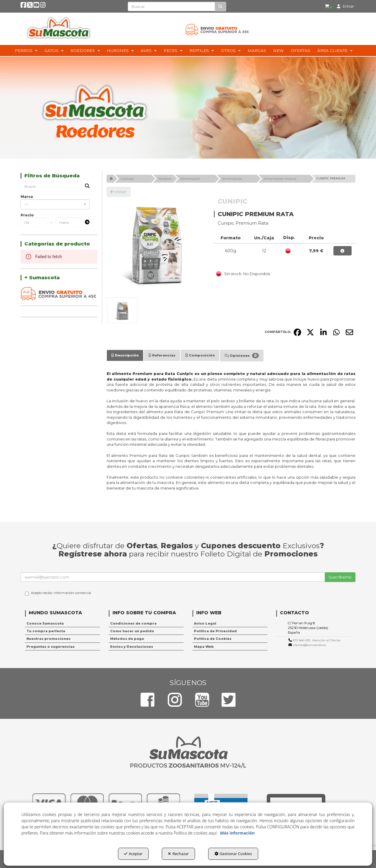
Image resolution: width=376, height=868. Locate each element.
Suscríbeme (340, 577)
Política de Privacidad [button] (215, 631)
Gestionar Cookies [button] (233, 854)
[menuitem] (324, 7)
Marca (27, 197)
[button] (24, 7)
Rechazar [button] (178, 854)
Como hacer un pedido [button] (132, 631)
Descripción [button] (125, 355)
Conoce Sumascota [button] (45, 623)
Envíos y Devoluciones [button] (132, 647)
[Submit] (85, 222)
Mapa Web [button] (204, 647)
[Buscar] (220, 7)
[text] (171, 6)
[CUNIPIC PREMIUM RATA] (156, 246)
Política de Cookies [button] (213, 639)
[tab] (125, 355)
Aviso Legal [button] (205, 623)
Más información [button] (237, 833)
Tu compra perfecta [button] (46, 631)
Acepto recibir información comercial (58, 593)
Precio (27, 215)
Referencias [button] (162, 355)
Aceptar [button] (133, 854)
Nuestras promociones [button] (48, 639)
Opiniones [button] (242, 356)
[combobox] (55, 204)
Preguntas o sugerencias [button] (51, 647)
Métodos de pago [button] (127, 639)
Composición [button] (200, 355)
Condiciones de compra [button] (133, 623)
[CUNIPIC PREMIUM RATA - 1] (122, 310)
